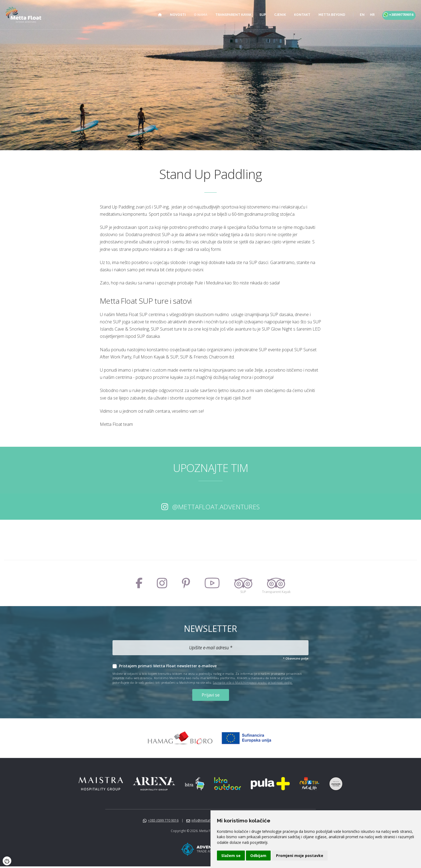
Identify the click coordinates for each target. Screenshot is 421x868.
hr (367, 15)
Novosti (173, 15)
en (357, 15)
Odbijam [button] (258, 856)
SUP (257, 15)
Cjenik (275, 15)
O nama (195, 15)
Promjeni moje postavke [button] (300, 856)
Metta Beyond (326, 15)
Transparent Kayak (228, 15)
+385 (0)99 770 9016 (163, 822)
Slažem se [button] (231, 856)
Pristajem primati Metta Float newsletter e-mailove (168, 666)
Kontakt (297, 15)
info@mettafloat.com (208, 822)
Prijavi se (211, 696)
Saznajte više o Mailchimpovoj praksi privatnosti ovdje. (253, 682)
